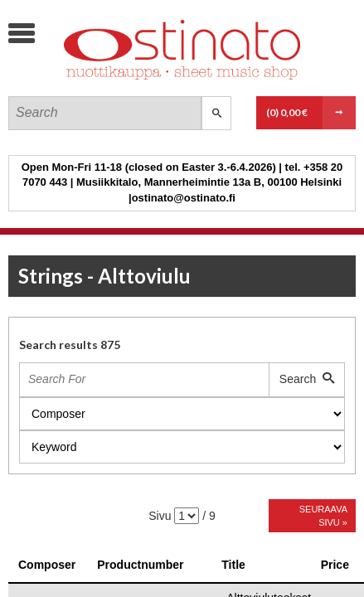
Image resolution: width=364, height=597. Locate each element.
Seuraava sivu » (323, 516)
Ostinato (133, 79)
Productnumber (140, 565)
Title (233, 565)
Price (335, 565)
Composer (47, 565)
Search (307, 379)
